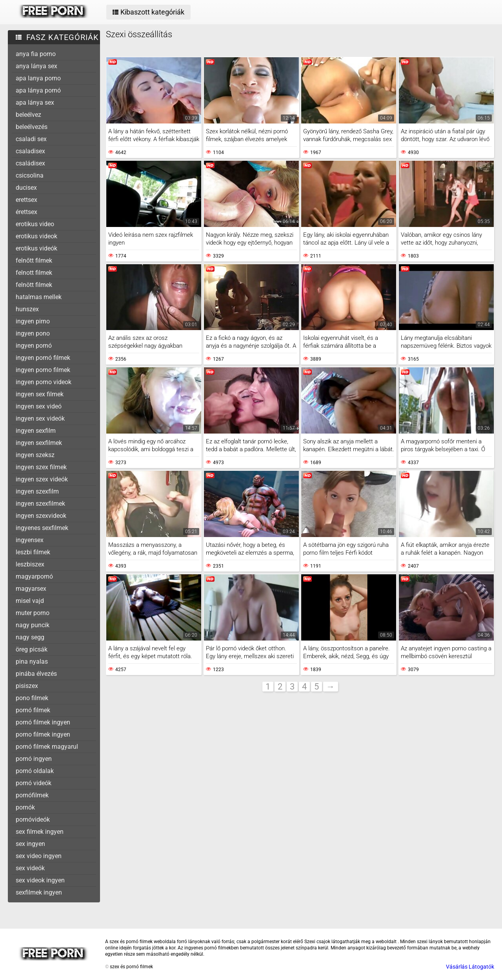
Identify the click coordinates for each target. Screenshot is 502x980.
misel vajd (30, 601)
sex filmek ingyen (40, 832)
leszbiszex (30, 564)
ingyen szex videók (42, 479)
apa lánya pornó (38, 90)
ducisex (26, 188)
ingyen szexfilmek (40, 504)
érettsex (26, 212)
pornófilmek (32, 795)
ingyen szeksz (35, 455)
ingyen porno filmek (43, 370)
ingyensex (30, 540)
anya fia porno (36, 54)
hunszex (27, 309)
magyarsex (31, 589)
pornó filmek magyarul (47, 747)
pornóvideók (33, 819)
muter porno (33, 613)
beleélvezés (32, 127)
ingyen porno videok (44, 382)
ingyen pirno (33, 321)
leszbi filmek (33, 552)
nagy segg (30, 637)
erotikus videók (36, 248)
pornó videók (34, 783)
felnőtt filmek (34, 260)
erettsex (26, 200)
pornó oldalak (35, 771)
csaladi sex (31, 139)
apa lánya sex (35, 103)
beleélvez (28, 115)
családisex (30, 163)
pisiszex (27, 686)
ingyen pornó (34, 346)
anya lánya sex (36, 66)
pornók (25, 807)
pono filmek (32, 698)
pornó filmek (33, 710)
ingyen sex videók (40, 418)
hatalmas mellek (39, 297)
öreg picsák (32, 649)
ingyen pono (33, 333)
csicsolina (30, 175)
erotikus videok (36, 236)
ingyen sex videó (39, 406)
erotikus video (35, 224)
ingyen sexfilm (36, 431)
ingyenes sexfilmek (42, 528)
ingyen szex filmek (41, 467)
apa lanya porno (38, 78)
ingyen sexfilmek (39, 443)
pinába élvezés (36, 674)
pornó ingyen (34, 759)
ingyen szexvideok (41, 516)
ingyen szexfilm (37, 491)
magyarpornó (34, 576)
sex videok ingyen (40, 880)
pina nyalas (32, 661)
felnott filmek (34, 273)
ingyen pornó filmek (43, 358)
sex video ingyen (39, 856)
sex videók (30, 868)
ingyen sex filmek (40, 394)
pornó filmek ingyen (43, 722)
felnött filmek (34, 285)
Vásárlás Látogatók (470, 967)
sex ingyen (30, 844)
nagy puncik (33, 625)
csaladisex (30, 151)
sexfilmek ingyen (39, 892)
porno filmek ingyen (43, 734)
